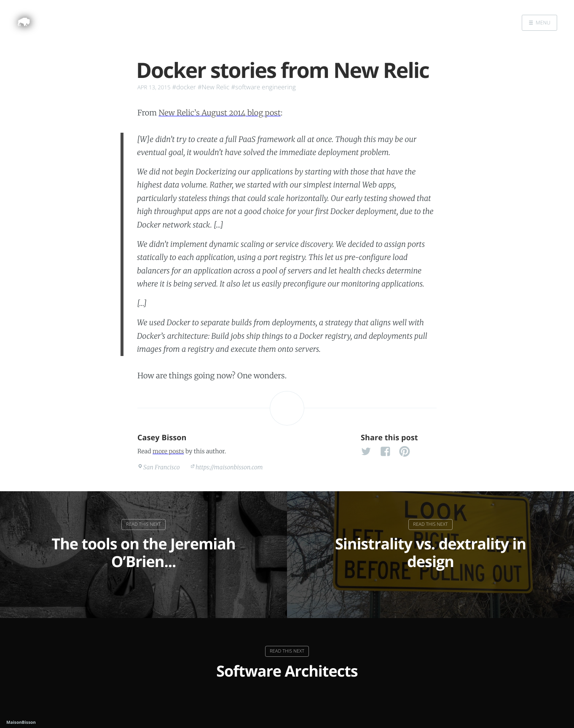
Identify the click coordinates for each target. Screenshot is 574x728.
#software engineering (264, 87)
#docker (184, 87)
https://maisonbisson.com (229, 467)
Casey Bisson (162, 438)
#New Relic (214, 87)
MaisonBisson (21, 722)
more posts (168, 451)
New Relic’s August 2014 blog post (219, 113)
